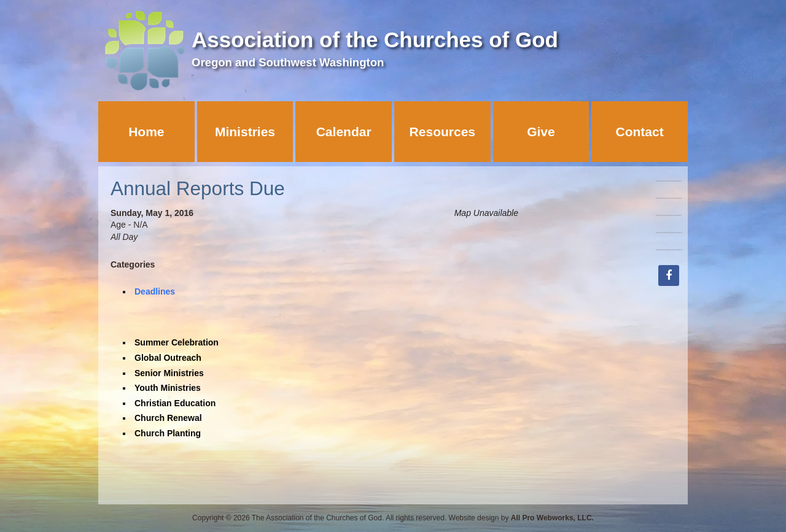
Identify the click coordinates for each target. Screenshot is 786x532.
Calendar (344, 132)
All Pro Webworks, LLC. (552, 518)
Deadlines (155, 291)
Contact (640, 132)
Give (541, 132)
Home (146, 132)
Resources (442, 132)
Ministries (245, 132)
